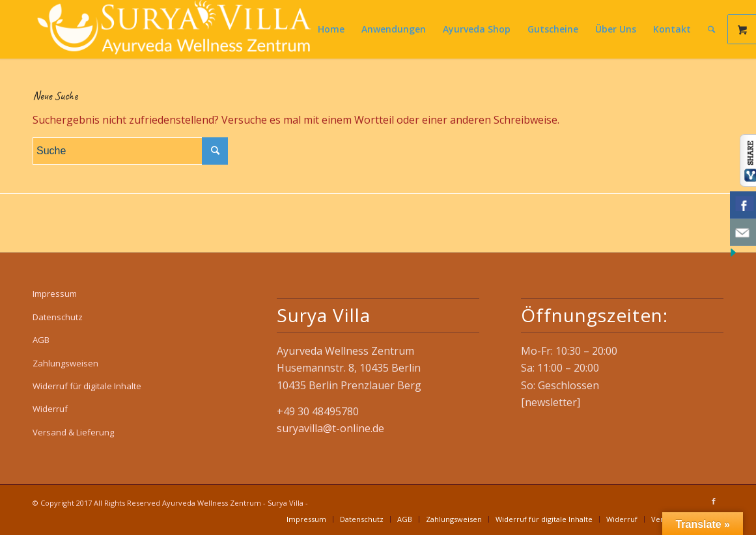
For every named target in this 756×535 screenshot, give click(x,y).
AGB (41, 340)
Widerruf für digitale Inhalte (87, 386)
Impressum (55, 294)
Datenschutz (58, 317)
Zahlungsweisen (65, 363)
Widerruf (50, 409)
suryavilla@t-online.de (330, 428)
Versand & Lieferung (73, 432)
